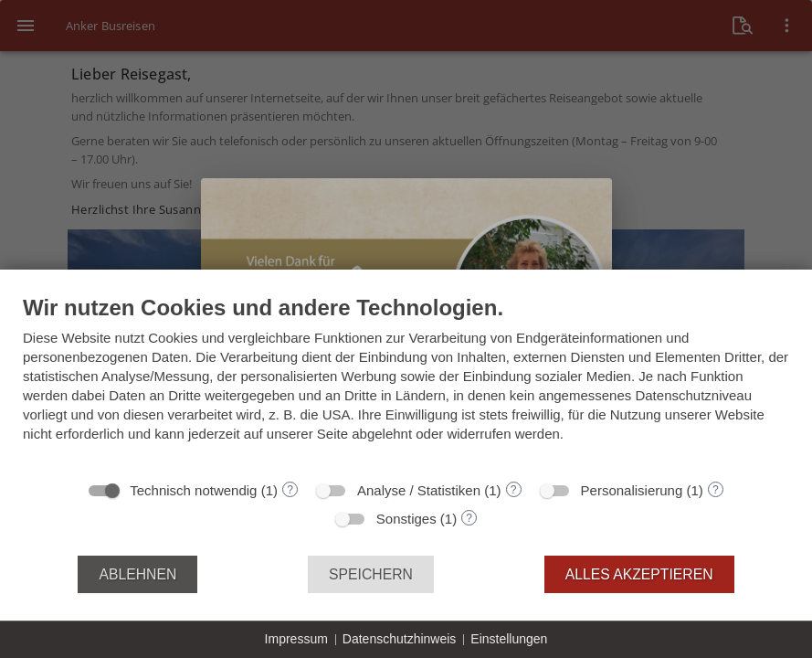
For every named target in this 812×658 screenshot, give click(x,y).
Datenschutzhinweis (400, 639)
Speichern (371, 574)
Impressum (296, 639)
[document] (406, 382)
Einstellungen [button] (509, 639)
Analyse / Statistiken (419, 490)
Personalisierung (632, 490)
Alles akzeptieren (639, 574)
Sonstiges (406, 519)
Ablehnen (137, 574)
